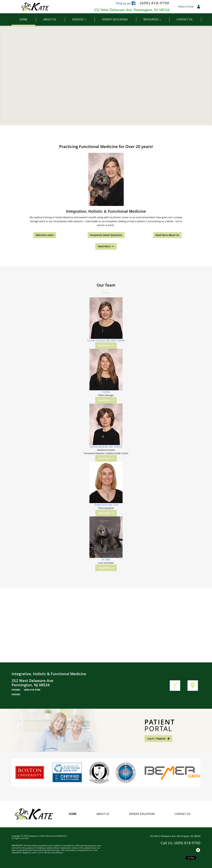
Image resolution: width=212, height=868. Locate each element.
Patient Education (142, 814)
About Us (103, 814)
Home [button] (27, 19)
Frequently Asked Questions (106, 235)
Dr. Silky (106, 560)
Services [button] (83, 19)
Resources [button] (156, 19)
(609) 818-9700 (155, 3)
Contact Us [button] (188, 19)
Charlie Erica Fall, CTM (106, 505)
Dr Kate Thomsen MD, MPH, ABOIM (106, 340)
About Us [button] (54, 19)
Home (73, 814)
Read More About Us (167, 235)
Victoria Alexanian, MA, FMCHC (106, 447)
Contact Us (183, 814)
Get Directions (175, 686)
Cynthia (106, 392)
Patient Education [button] (119, 19)
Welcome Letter (45, 235)
